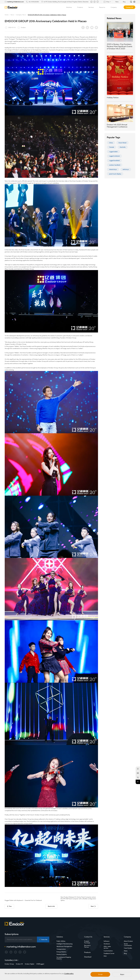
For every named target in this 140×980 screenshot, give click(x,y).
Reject (122, 974)
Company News (21, 15)
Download (88, 957)
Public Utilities (61, 941)
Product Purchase (87, 942)
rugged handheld (114, 160)
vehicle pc (126, 169)
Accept (100, 974)
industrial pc (113, 169)
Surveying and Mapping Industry (64, 958)
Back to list (51, 906)
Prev (9, 906)
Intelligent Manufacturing (64, 944)
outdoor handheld (115, 165)
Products (81, 7)
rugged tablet (113, 152)
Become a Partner (87, 946)
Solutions (70, 7)
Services (92, 7)
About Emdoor (128, 941)
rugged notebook (114, 156)
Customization (108, 951)
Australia (123, 147)
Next (93, 906)
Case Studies (128, 948)
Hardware (107, 944)
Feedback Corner (109, 953)
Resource (103, 7)
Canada (112, 147)
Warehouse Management (64, 946)
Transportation (61, 949)
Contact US (129, 7)
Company (115, 7)
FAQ (105, 956)
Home (7, 15)
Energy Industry (61, 952)
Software (107, 941)
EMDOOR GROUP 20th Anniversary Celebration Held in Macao (47, 15)
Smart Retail (122, 143)
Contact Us (88, 937)
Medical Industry (62, 954)
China (111, 143)
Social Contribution (128, 945)
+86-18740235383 (34, 2)
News (12, 15)
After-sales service (107, 947)
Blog (125, 953)
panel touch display (115, 174)
